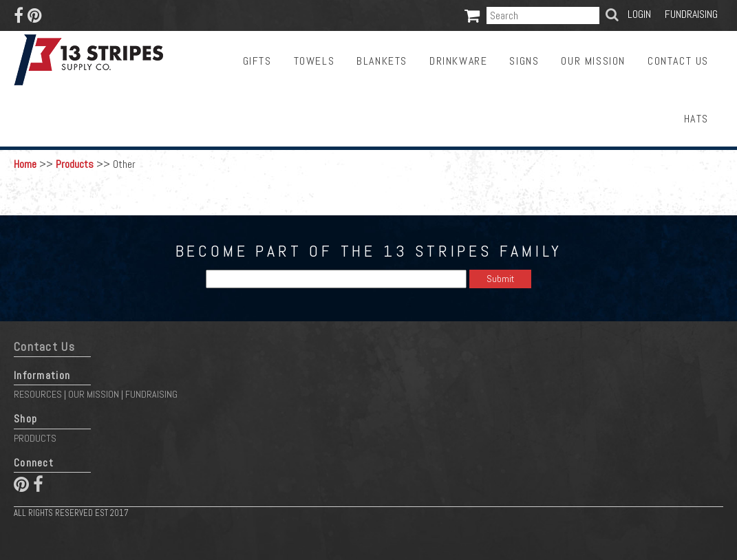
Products (75, 164)
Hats (696, 119)
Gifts (257, 61)
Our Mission (593, 61)
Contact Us (678, 61)
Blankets (382, 61)
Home (25, 164)
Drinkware (458, 61)
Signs (524, 61)
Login (639, 14)
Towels (314, 61)
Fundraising (691, 14)
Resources (38, 394)
